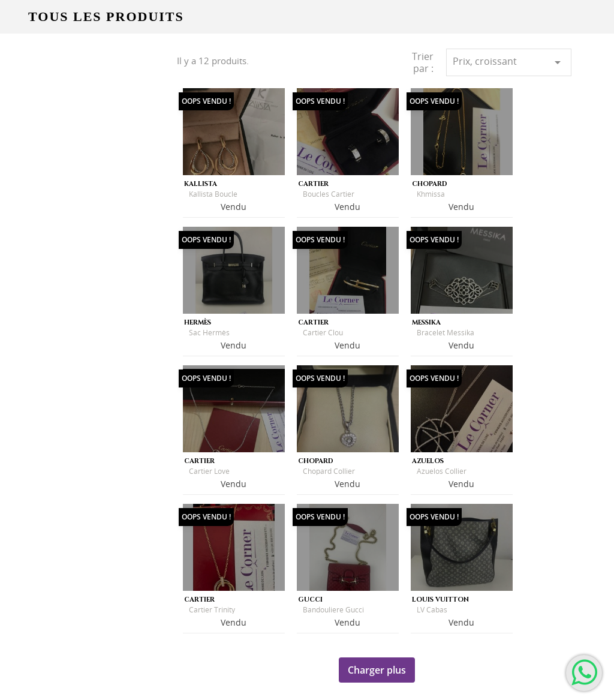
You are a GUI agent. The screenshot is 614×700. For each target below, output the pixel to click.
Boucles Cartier (329, 194)
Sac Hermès (209, 333)
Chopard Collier (329, 471)
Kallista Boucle (213, 194)
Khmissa (431, 194)
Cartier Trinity (212, 610)
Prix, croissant (509, 62)
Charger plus (377, 670)
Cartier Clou (323, 333)
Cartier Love (209, 471)
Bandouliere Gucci (333, 610)
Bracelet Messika (446, 333)
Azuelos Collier (442, 471)
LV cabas (432, 610)
